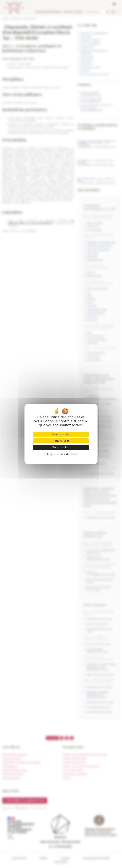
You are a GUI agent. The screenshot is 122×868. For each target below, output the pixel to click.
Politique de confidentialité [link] (61, 454)
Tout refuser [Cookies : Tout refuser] (61, 441)
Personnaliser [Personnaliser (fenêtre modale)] (61, 447)
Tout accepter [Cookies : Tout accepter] (61, 434)
